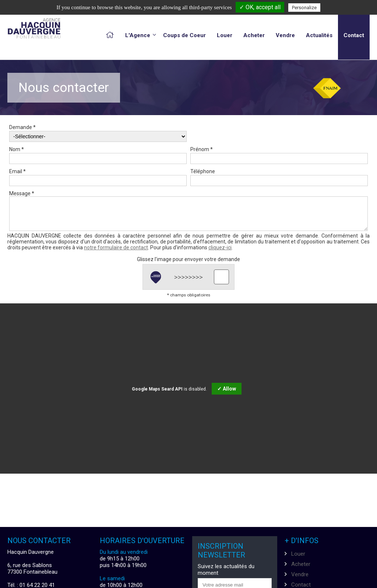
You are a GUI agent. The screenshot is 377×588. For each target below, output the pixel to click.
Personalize (304, 8)
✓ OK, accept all (260, 7)
